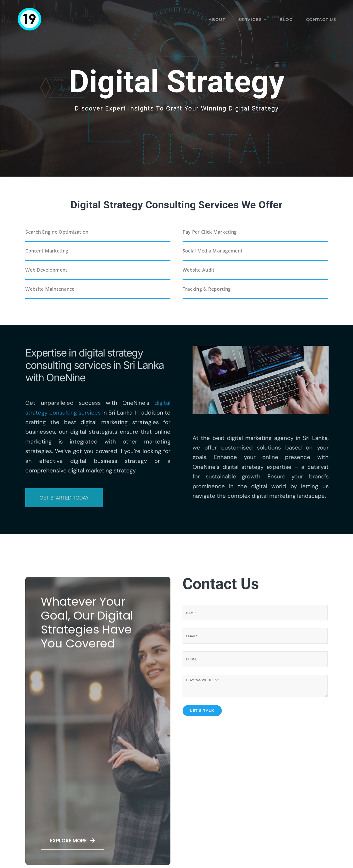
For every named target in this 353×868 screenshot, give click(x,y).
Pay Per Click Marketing (210, 232)
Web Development (46, 270)
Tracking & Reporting (207, 289)
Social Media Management (213, 251)
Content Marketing (47, 251)
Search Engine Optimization (57, 232)
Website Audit (199, 270)
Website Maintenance (50, 289)
